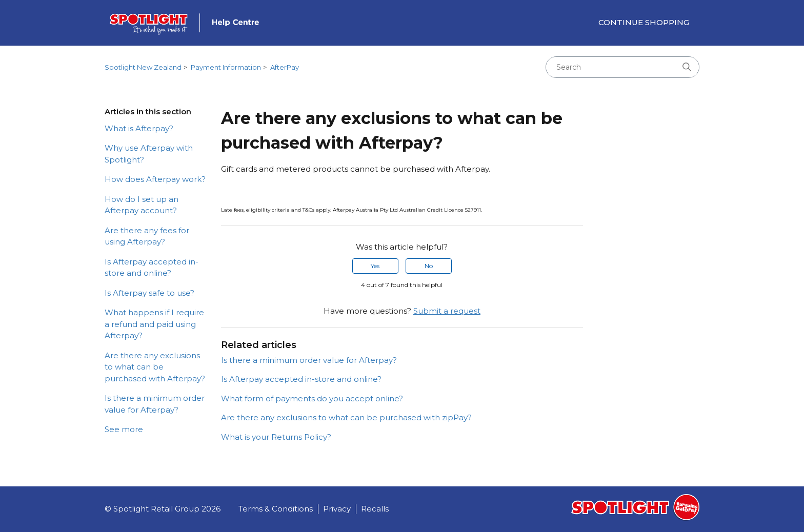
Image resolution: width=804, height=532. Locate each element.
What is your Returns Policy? (276, 437)
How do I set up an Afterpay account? (142, 205)
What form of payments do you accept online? (312, 398)
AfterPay (285, 67)
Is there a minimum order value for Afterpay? (155, 404)
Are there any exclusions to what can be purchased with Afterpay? (155, 367)
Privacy (337, 509)
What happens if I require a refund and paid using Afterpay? (154, 324)
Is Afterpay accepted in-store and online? (152, 268)
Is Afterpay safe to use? (149, 293)
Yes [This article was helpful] (375, 266)
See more (124, 429)
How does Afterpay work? (155, 179)
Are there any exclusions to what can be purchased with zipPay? (346, 417)
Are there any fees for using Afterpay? (147, 236)
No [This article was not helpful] (429, 266)
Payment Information (226, 67)
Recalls (375, 509)
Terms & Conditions (276, 509)
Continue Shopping (644, 22)
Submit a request (447, 311)
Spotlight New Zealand (143, 67)
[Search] (622, 67)
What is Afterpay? (139, 128)
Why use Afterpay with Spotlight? (149, 154)
